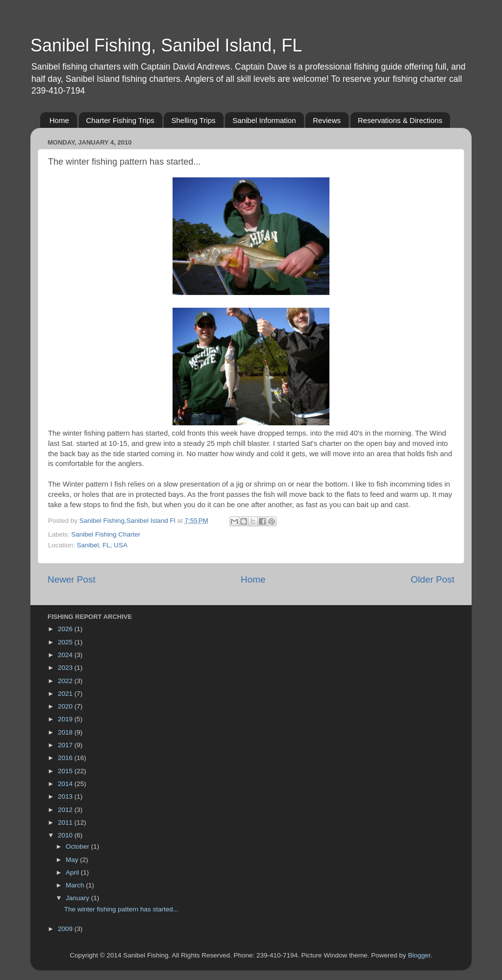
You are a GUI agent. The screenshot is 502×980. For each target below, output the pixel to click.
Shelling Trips (193, 120)
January (78, 898)
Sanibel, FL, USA (102, 545)
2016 (66, 758)
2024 (66, 655)
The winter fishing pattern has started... (121, 909)
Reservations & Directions (400, 120)
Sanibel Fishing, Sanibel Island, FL (166, 45)
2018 (66, 732)
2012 (66, 810)
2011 (66, 822)
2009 (66, 929)
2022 (66, 681)
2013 (66, 796)
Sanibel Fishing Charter (106, 534)
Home (59, 120)
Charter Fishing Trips (120, 120)
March (76, 885)
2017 (66, 745)
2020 (66, 706)
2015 (66, 771)
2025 (66, 642)
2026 (66, 629)
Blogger (419, 955)
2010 (66, 835)
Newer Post (72, 579)
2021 (66, 694)
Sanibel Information (264, 120)
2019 (66, 719)
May (73, 860)
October (78, 846)
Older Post (433, 579)
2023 (66, 668)
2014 (66, 784)
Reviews (327, 120)
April (73, 872)
